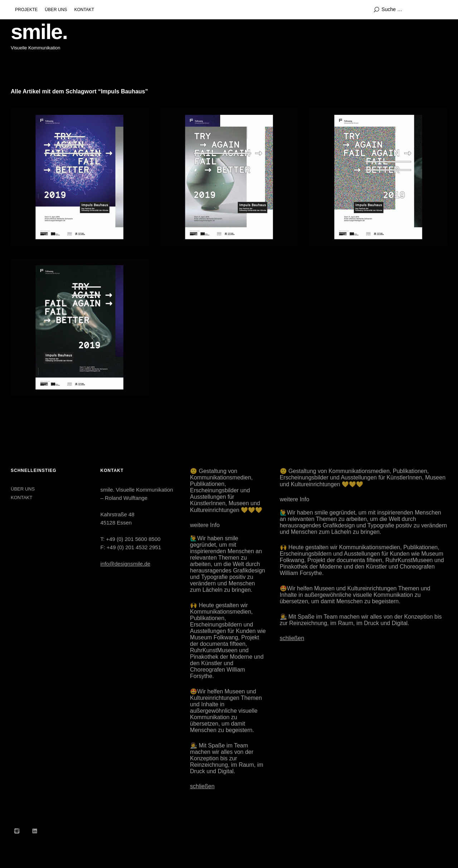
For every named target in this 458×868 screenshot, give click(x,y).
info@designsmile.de (125, 564)
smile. (39, 32)
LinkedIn (35, 831)
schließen (202, 786)
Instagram (17, 831)
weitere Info (205, 525)
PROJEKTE (26, 10)
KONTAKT (84, 10)
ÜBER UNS (56, 10)
